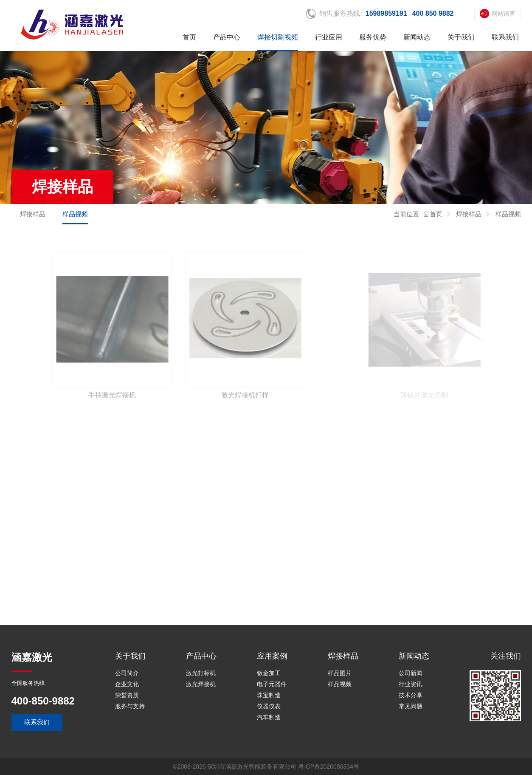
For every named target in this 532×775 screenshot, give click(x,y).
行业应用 (329, 37)
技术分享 (411, 695)
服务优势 (373, 37)
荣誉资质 (127, 695)
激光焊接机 (201, 684)
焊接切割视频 (278, 37)
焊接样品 (33, 214)
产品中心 (227, 37)
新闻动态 (417, 37)
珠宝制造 (269, 695)
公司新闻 (411, 673)
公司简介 (127, 673)
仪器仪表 (269, 706)
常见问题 (411, 706)
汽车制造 (269, 717)
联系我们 (505, 37)
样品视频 (75, 214)
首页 (189, 37)
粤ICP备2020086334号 (328, 767)
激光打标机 (201, 673)
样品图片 (340, 673)
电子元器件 (272, 684)
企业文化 (127, 684)
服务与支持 (130, 706)
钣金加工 (269, 673)
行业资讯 (411, 684)
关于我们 (461, 37)
